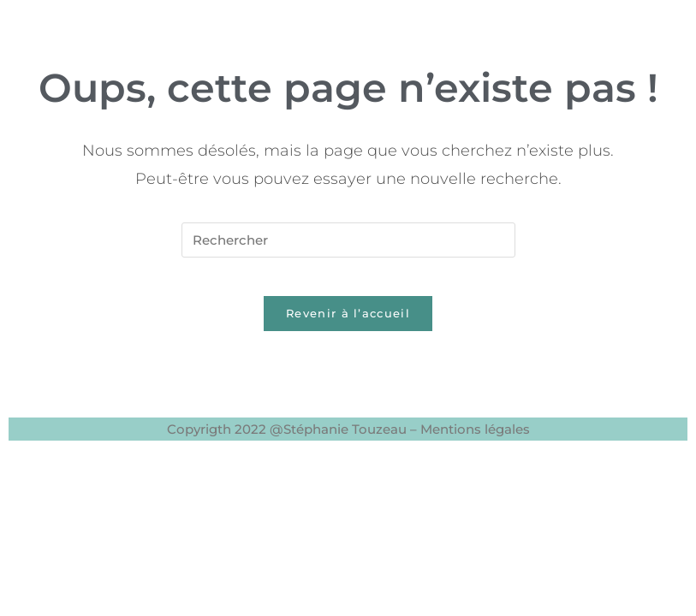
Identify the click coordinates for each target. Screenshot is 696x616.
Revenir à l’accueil (348, 327)
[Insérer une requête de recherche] (348, 240)
